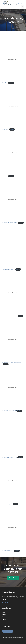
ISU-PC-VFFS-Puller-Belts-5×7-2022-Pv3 (10, 223)
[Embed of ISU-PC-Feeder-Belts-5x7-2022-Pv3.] (13, 387)
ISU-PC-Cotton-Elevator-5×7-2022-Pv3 (9, 457)
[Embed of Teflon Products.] (13, 106)
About (4, 612)
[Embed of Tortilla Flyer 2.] (13, 59)
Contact (4, 619)
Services (4, 615)
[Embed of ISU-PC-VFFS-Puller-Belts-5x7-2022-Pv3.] (13, 199)
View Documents (8, 631)
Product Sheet (5, 176)
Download (11, 83)
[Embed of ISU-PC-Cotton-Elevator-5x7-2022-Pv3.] (13, 434)
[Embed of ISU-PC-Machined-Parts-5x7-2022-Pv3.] (13, 293)
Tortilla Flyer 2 (5, 83)
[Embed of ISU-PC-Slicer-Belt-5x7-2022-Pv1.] (13, 246)
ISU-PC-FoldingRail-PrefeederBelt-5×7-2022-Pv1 (11, 362)
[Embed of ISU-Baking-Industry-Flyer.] (13, 481)
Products (4, 617)
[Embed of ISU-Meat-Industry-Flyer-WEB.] (13, 527)
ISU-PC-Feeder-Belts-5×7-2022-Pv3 (9, 411)
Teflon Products (5, 129)
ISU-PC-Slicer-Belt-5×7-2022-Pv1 (8, 269)
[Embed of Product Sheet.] (13, 153)
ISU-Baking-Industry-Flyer (7, 504)
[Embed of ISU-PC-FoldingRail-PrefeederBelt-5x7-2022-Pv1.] (13, 339)
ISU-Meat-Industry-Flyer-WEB (8, 551)
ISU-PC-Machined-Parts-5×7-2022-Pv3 (9, 316)
